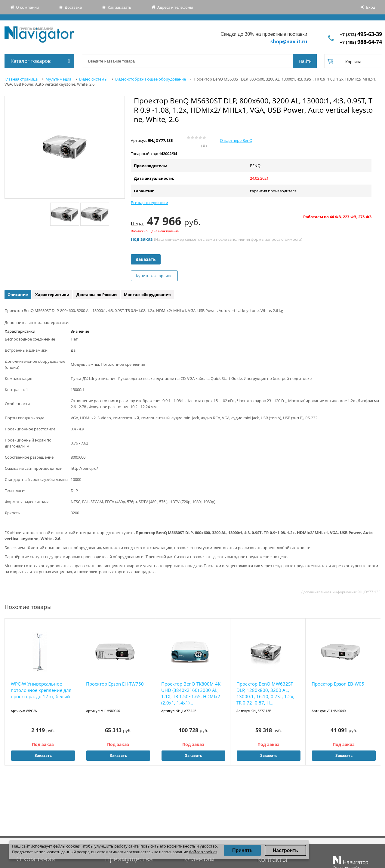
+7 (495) (361, 42)
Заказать (146, 259)
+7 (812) (361, 34)
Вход (371, 7)
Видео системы (93, 79)
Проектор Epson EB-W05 (338, 684)
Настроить (285, 850)
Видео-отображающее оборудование (151, 79)
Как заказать (120, 7)
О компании (28, 7)
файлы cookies (66, 846)
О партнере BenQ (236, 140)
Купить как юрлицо (154, 276)
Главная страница (21, 79)
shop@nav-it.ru (289, 41)
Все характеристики (149, 203)
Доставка (73, 7)
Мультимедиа (58, 79)
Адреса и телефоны (175, 7)
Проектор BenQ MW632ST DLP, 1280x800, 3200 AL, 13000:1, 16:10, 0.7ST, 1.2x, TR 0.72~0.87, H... (265, 693)
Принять (242, 850)
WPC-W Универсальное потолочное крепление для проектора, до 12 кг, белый (41, 690)
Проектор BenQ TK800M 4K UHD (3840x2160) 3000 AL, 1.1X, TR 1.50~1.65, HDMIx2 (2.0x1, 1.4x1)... (191, 693)
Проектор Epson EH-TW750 (115, 684)
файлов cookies (203, 852)
